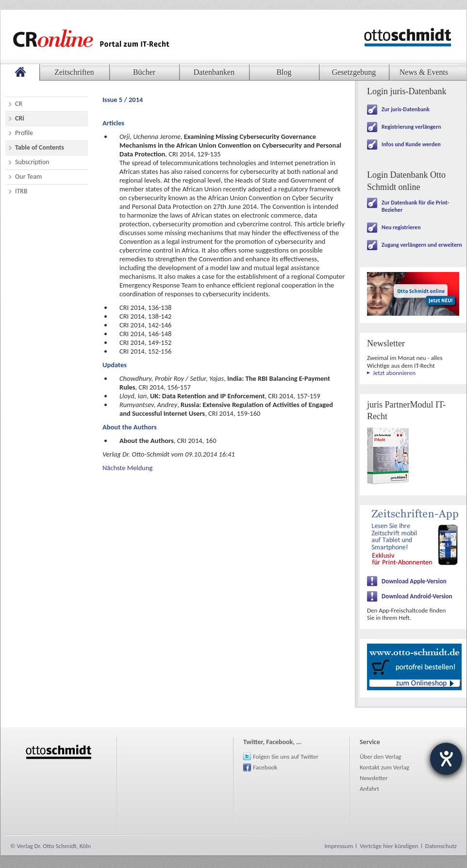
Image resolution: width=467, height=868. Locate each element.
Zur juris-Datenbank (406, 109)
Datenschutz (441, 846)
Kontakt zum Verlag (384, 767)
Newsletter (374, 778)
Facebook (265, 767)
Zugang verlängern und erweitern (422, 245)
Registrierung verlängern (411, 127)
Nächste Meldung (127, 468)
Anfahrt (369, 789)
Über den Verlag (380, 757)
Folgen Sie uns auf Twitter (286, 757)
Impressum (339, 846)
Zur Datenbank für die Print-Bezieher (415, 206)
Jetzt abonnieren (394, 373)
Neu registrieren (401, 227)
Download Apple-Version (414, 581)
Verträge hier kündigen (389, 846)
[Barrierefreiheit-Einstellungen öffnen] (446, 759)
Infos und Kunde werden (411, 144)
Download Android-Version (417, 596)
